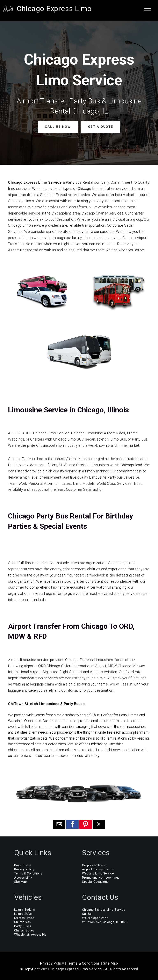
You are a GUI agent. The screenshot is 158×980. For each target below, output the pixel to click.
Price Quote (23, 865)
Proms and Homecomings (101, 877)
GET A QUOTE (100, 127)
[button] (59, 824)
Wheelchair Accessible (30, 934)
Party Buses (23, 926)
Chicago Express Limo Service (104, 910)
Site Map (20, 882)
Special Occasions (95, 882)
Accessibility (23, 877)
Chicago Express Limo (54, 9)
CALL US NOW (58, 127)
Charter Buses (24, 930)
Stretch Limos (24, 918)
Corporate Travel (94, 865)
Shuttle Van (23, 922)
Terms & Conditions (28, 873)
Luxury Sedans (25, 910)
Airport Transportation (98, 869)
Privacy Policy (24, 869)
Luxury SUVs (23, 914)
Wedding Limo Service (98, 873)
